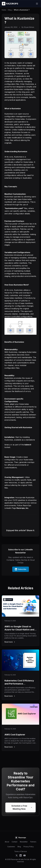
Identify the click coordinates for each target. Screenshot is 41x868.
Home (4, 10)
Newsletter (24, 842)
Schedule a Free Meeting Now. (22, 807)
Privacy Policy (29, 847)
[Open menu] (37, 4)
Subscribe (21, 569)
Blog (10, 10)
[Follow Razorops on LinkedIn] (21, 855)
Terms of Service (21, 851)
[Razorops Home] (10, 4)
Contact (14, 842)
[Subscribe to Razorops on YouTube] (24, 855)
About (7, 842)
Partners (33, 842)
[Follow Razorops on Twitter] (17, 855)
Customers (11, 847)
